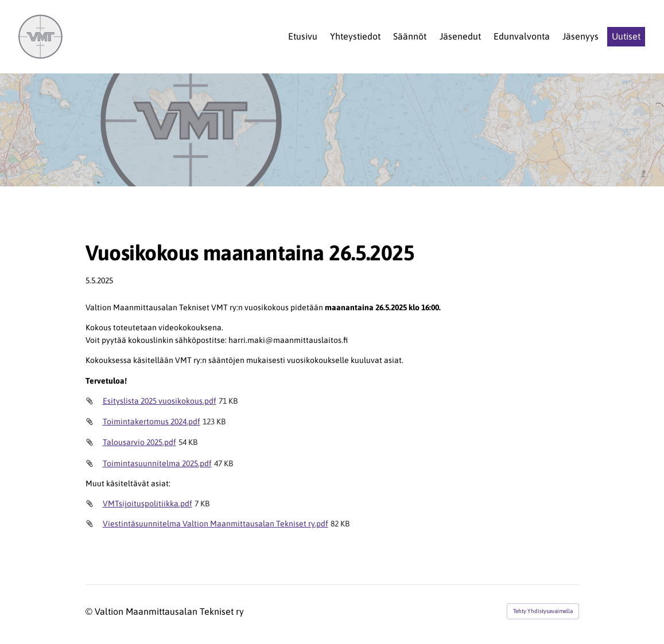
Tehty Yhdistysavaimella (543, 611)
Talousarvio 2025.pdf (139, 442)
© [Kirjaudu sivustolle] (90, 611)
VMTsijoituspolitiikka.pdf (147, 504)
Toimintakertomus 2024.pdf (152, 421)
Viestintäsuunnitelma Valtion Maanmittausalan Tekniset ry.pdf (215, 524)
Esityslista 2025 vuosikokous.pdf (160, 401)
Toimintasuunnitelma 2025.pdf (157, 463)
